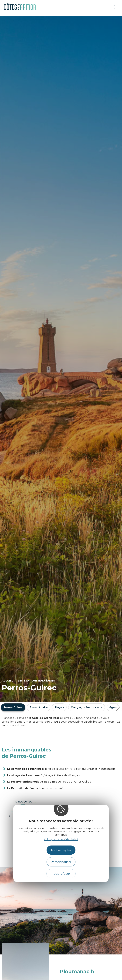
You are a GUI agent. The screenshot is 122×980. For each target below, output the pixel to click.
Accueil (7, 681)
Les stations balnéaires (36, 681)
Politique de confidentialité (61, 839)
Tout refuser (61, 874)
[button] (118, 707)
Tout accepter (61, 850)
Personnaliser (61, 862)
